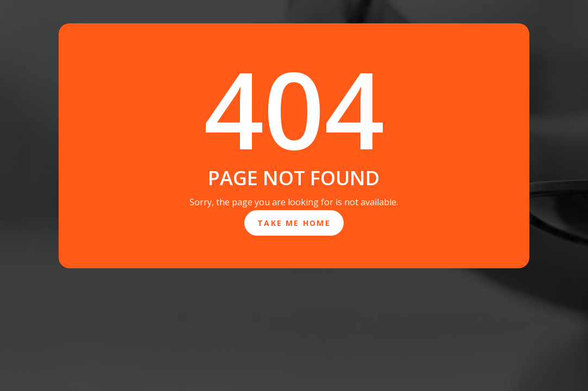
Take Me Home (294, 223)
